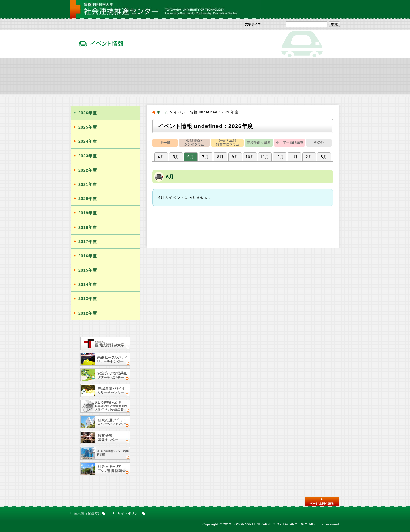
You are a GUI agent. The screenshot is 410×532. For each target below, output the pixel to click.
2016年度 (88, 256)
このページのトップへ (322, 502)
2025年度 (88, 127)
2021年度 (88, 184)
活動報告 (273, 76)
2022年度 (88, 170)
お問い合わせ (325, 9)
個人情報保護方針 (90, 513)
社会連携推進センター (92, 76)
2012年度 (88, 313)
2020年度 (88, 199)
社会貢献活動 (138, 76)
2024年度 (88, 141)
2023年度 (88, 156)
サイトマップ (295, 9)
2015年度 (88, 270)
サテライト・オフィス (318, 76)
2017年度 (88, 242)
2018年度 (88, 227)
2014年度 (88, 284)
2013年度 (88, 299)
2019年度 (88, 213)
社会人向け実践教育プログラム (183, 76)
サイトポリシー (132, 513)
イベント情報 (228, 76)
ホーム (163, 112)
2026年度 (88, 113)
